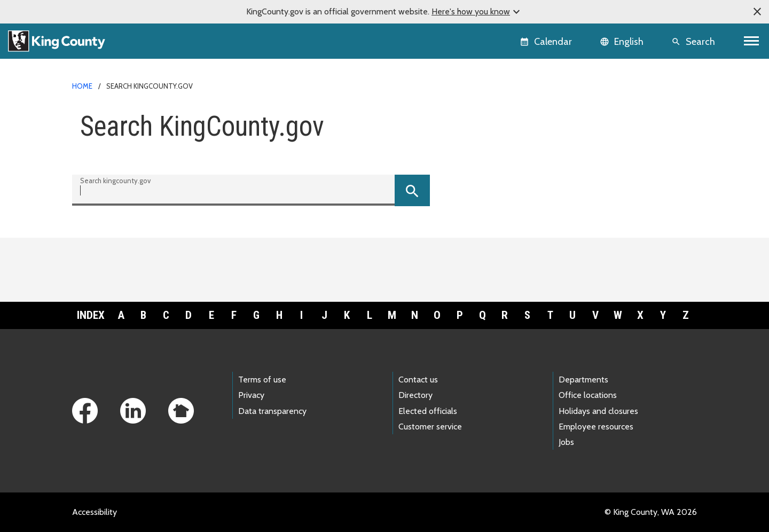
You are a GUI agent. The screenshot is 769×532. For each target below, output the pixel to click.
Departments (583, 380)
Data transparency (272, 411)
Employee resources (596, 427)
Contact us (418, 380)
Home (82, 86)
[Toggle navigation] (752, 41)
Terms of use (262, 380)
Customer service (430, 427)
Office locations (588, 395)
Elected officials (428, 411)
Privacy (251, 395)
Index (91, 315)
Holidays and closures (598, 411)
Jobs (566, 442)
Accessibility (95, 512)
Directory (415, 395)
